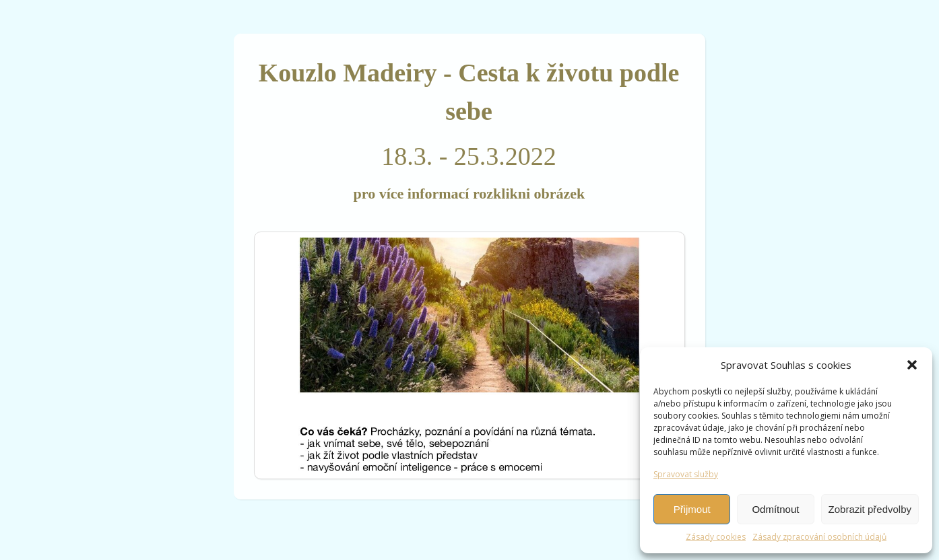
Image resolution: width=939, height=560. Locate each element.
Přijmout (692, 509)
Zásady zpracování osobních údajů (819, 537)
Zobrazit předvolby (870, 509)
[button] (912, 365)
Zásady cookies (716, 537)
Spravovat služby (686, 474)
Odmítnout (775, 509)
